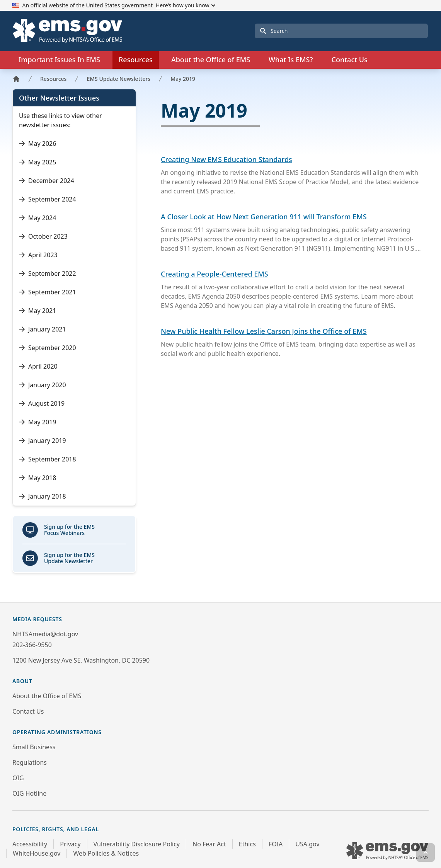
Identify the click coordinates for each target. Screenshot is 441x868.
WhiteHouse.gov (37, 853)
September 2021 (48, 292)
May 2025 (37, 162)
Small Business (34, 747)
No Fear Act (209, 844)
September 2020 (48, 348)
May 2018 (37, 478)
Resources (53, 79)
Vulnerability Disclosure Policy (137, 844)
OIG (18, 778)
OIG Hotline (29, 793)
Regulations (30, 762)
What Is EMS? (291, 60)
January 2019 (43, 441)
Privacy (70, 844)
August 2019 (42, 403)
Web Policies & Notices (106, 853)
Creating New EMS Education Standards (226, 159)
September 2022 (48, 273)
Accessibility (30, 844)
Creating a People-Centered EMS (215, 274)
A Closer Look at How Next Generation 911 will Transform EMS (264, 217)
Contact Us (349, 60)
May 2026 (37, 144)
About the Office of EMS (47, 696)
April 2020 (38, 366)
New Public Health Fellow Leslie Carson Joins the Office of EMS (264, 331)
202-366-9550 (32, 645)
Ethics (247, 844)
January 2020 (43, 385)
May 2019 (183, 79)
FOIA (276, 844)
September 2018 (48, 459)
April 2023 (38, 255)
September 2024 (48, 199)
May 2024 (37, 218)
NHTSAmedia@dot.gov (45, 634)
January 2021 (43, 329)
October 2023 (43, 236)
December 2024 (47, 181)
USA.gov (307, 844)
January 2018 (43, 496)
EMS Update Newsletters (118, 79)
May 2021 (37, 311)
